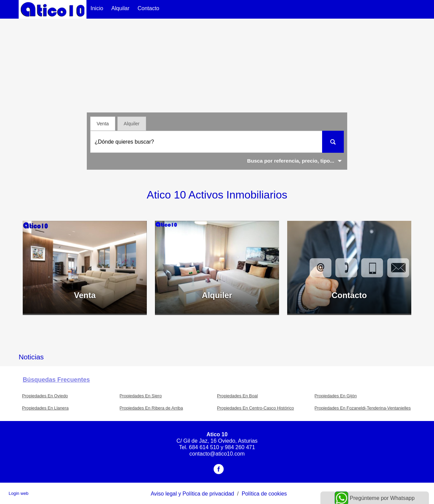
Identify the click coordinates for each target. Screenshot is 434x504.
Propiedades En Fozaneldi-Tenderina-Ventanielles (363, 408)
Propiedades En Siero (141, 396)
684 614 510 (204, 447)
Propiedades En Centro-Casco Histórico (255, 408)
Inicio (97, 8)
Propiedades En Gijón (336, 396)
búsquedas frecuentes (56, 380)
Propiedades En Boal (237, 396)
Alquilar (120, 8)
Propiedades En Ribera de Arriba (151, 408)
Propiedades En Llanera (45, 408)
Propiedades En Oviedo (45, 396)
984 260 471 (240, 447)
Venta (103, 124)
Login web (19, 493)
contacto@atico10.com (217, 454)
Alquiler (132, 124)
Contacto (149, 8)
